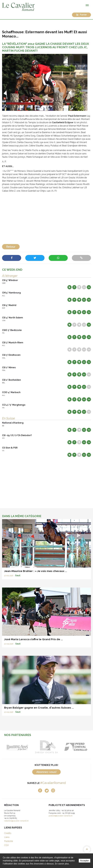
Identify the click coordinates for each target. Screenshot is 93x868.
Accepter (85, 861)
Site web (70, 287)
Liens (7, 837)
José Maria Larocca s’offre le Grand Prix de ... (34, 639)
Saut (18, 575)
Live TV (89, 287)
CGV (6, 845)
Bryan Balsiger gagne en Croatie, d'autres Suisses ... (39, 708)
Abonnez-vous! (46, 772)
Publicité (8, 841)
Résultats (79, 287)
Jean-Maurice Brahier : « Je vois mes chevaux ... (36, 571)
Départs (74, 287)
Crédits (8, 833)
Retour (11, 247)
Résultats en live (84, 287)
